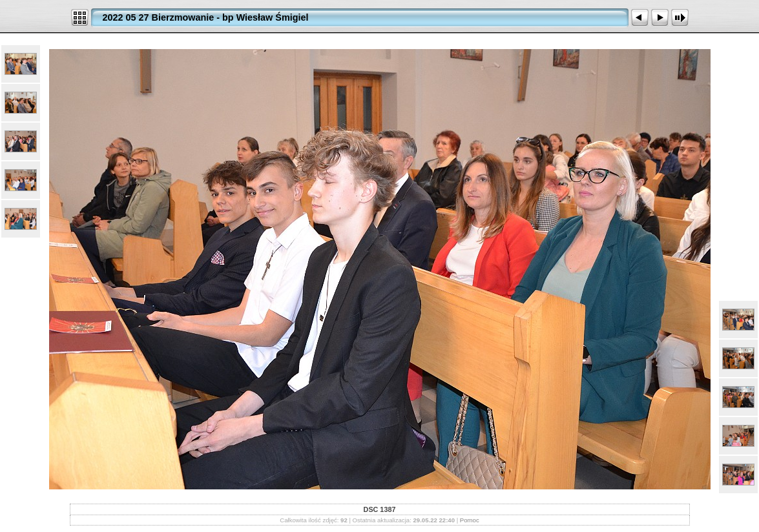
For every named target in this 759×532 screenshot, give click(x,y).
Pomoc (470, 520)
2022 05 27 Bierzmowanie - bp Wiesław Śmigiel (206, 17)
